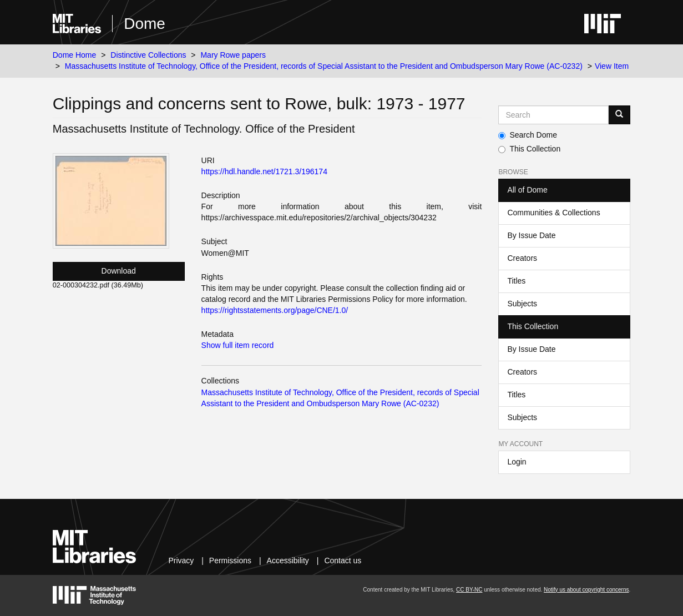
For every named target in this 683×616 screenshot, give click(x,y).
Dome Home (75, 55)
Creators (522, 258)
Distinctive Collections (148, 55)
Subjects (522, 304)
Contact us (343, 561)
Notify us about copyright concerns (586, 590)
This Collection (529, 149)
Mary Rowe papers (233, 55)
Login (517, 462)
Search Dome (528, 135)
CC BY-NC (469, 590)
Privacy (181, 561)
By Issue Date (531, 235)
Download (119, 271)
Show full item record (238, 345)
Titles (516, 281)
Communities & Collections (553, 213)
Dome (145, 24)
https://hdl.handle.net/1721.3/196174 (264, 171)
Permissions (230, 561)
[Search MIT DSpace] (553, 115)
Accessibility (288, 561)
